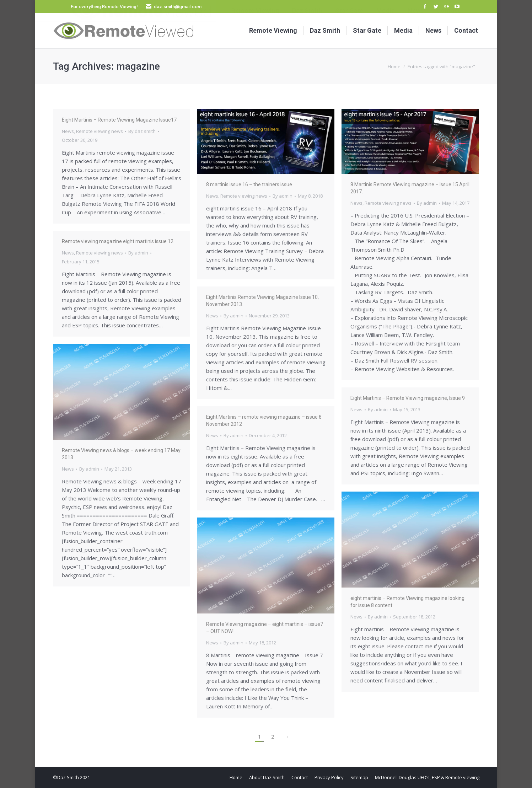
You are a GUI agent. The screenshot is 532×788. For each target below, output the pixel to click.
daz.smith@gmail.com (178, 7)
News (68, 131)
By (142, 131)
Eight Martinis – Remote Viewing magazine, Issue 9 (408, 398)
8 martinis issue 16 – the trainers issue (249, 184)
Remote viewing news (100, 131)
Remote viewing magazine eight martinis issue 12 (118, 241)
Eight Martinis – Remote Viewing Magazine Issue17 (119, 120)
